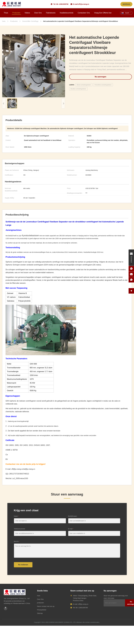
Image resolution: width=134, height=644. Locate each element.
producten (40, 603)
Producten (16, 13)
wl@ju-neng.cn (29, 469)
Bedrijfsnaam (73, 516)
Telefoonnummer (20, 529)
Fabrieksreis (51, 13)
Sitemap (40, 613)
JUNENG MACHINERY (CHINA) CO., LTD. (62, 622)
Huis (39, 596)
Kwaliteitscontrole (67, 13)
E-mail (71, 529)
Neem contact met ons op (46, 606)
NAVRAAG (126, 4)
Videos (27, 13)
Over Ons (40, 599)
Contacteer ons (84, 13)
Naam (16, 516)
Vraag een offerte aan (103, 13)
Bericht (17, 541)
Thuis (6, 13)
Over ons (38, 13)
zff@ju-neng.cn (84, 4)
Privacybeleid (42, 610)
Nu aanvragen (100, 77)
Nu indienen (23, 565)
